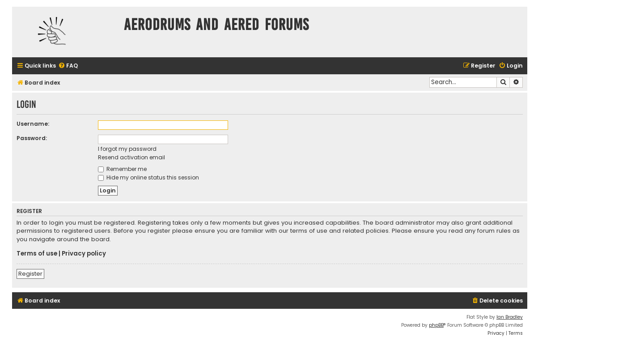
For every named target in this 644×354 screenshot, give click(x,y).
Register (30, 274)
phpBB (436, 325)
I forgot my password (127, 149)
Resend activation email (131, 157)
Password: (32, 138)
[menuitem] (68, 66)
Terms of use (37, 254)
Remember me (122, 169)
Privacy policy (84, 254)
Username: (33, 124)
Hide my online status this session (148, 177)
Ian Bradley (510, 317)
